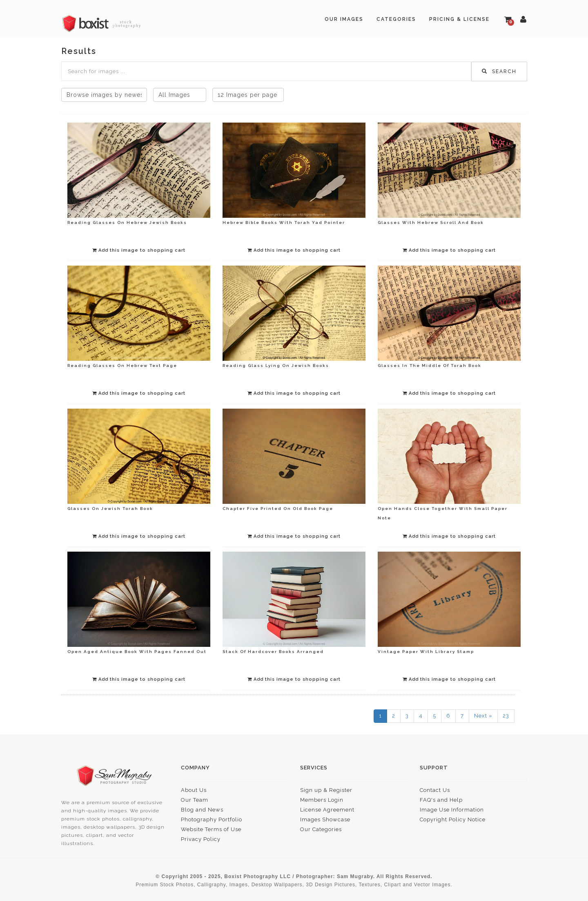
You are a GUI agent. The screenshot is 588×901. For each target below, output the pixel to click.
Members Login (322, 800)
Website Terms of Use (211, 829)
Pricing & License (459, 19)
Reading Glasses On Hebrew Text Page (122, 366)
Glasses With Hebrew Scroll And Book (431, 222)
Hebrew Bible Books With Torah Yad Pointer (284, 222)
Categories (396, 19)
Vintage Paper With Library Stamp (426, 652)
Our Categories (321, 829)
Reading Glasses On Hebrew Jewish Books (127, 222)
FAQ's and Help (441, 800)
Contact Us (435, 790)
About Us (194, 790)
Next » (483, 716)
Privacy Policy (201, 839)
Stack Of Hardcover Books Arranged (273, 652)
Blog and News (202, 810)
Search (499, 72)
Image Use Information (452, 810)
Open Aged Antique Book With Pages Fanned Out (137, 652)
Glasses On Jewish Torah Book (110, 509)
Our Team (195, 800)
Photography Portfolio (212, 819)
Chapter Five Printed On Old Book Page (278, 509)
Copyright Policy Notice (453, 819)
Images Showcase (325, 819)
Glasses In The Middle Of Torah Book (430, 366)
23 (506, 716)
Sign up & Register (326, 790)
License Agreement (327, 810)
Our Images (344, 19)
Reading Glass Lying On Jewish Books (276, 366)
